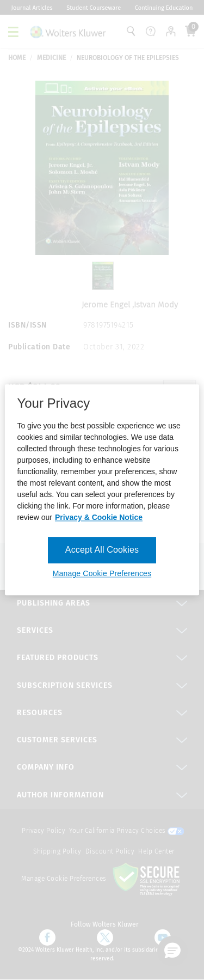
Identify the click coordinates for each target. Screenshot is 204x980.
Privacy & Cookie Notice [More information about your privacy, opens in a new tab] (99, 517)
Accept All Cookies (102, 550)
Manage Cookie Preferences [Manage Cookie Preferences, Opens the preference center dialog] (102, 574)
